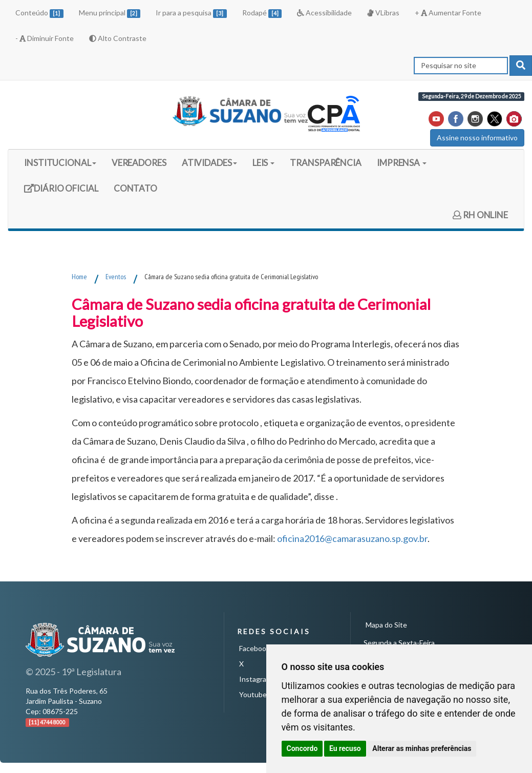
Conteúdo (39, 13)
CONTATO (135, 188)
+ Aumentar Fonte (448, 13)
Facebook (254, 648)
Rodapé (262, 13)
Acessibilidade (324, 13)
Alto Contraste (118, 38)
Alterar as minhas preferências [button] (422, 748)
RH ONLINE (480, 215)
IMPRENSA (402, 163)
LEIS (264, 163)
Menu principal (110, 13)
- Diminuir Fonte (45, 38)
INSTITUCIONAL (60, 163)
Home (79, 277)
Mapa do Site (386, 625)
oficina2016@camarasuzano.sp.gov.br (352, 538)
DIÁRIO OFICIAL (61, 192)
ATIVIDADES (209, 163)
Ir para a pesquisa (191, 13)
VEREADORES (139, 163)
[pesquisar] (521, 66)
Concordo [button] (302, 748)
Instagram (256, 679)
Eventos (116, 277)
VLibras (383, 13)
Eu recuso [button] (345, 748)
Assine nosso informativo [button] (477, 138)
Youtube (253, 694)
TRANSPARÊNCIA (326, 163)
